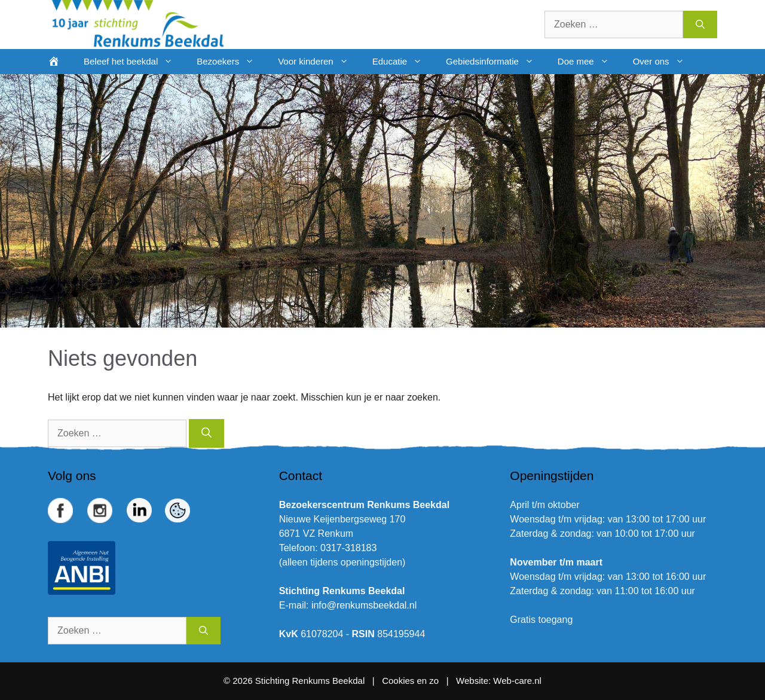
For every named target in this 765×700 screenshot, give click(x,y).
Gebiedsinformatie (496, 62)
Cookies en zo (411, 681)
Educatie (403, 62)
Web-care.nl (517, 681)
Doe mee (589, 62)
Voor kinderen (319, 62)
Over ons (665, 62)
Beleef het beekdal (134, 62)
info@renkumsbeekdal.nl (364, 605)
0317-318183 (348, 548)
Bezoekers (231, 62)
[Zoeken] (700, 25)
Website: (473, 681)
